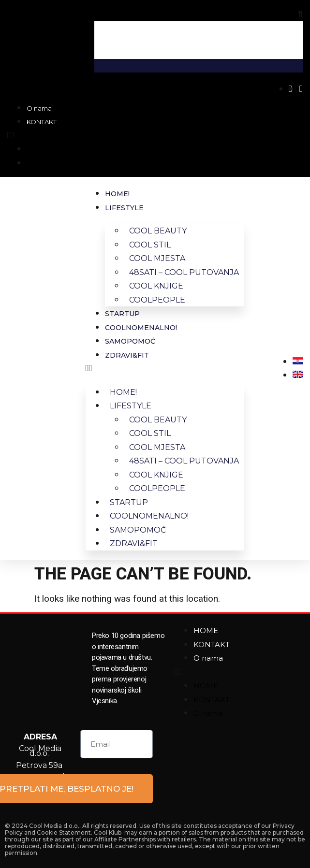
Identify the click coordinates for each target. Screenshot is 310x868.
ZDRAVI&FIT (127, 355)
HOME (206, 630)
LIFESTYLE (124, 208)
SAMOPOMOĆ (130, 341)
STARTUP (122, 314)
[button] (32, 136)
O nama (39, 108)
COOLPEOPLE (157, 300)
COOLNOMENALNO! (141, 328)
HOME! (117, 194)
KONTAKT (42, 122)
